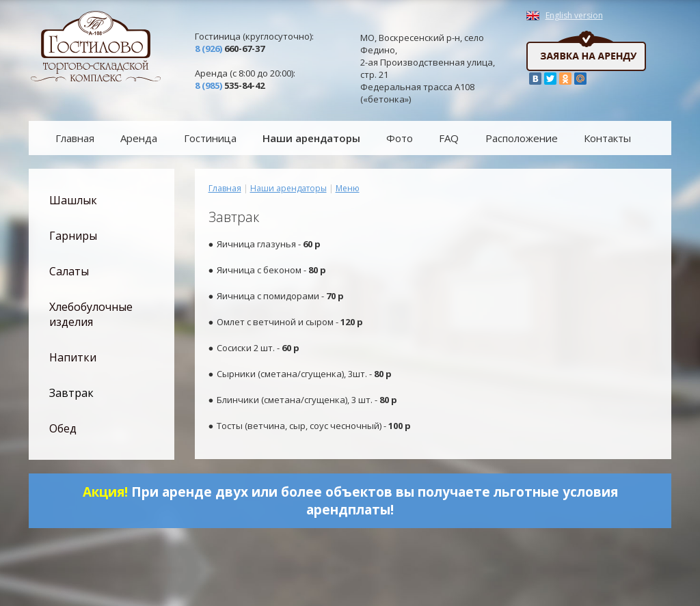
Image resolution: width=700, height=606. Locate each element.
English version (574, 16)
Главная (225, 188)
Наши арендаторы (288, 188)
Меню (348, 188)
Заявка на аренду (586, 51)
